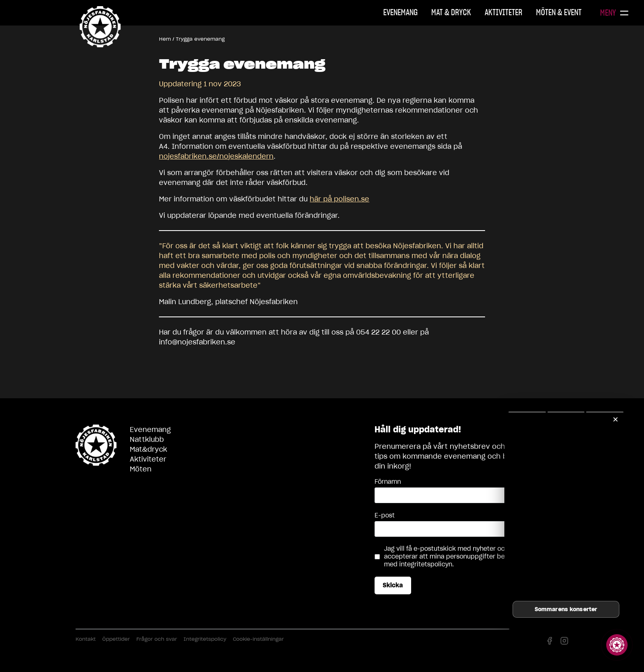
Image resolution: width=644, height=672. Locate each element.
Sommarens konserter (566, 609)
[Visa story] (617, 645)
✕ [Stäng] (615, 419)
